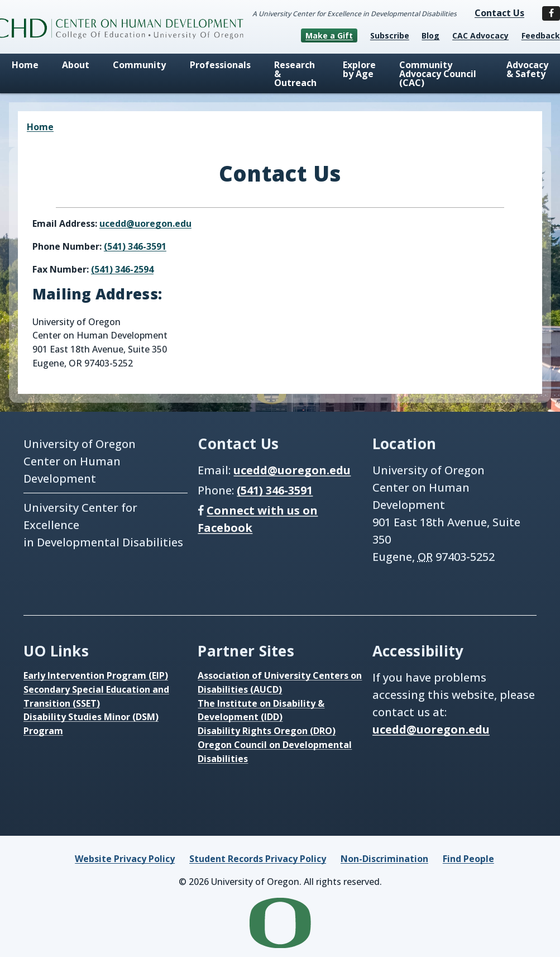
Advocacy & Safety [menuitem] (527, 69)
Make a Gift (329, 35)
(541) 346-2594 (122, 269)
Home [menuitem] (25, 65)
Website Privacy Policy (125, 859)
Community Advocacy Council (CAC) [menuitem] (438, 74)
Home (40, 127)
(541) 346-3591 (135, 246)
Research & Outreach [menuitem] (295, 74)
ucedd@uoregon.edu (145, 223)
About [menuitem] (76, 65)
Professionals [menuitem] (220, 65)
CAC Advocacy (480, 35)
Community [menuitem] (139, 65)
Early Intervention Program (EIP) (96, 675)
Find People (468, 859)
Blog (430, 35)
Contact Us (499, 13)
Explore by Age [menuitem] (359, 69)
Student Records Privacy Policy (258, 859)
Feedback (541, 35)
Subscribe (390, 35)
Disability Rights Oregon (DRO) (267, 731)
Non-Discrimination (384, 859)
